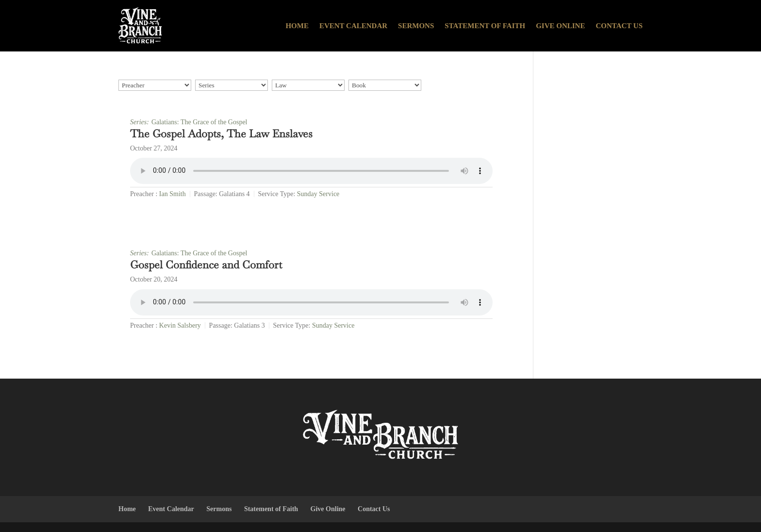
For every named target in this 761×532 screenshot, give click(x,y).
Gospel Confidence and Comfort (206, 265)
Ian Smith (173, 194)
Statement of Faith (485, 26)
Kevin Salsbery (180, 325)
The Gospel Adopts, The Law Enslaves (221, 133)
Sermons (416, 26)
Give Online (560, 26)
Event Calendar (353, 26)
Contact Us (619, 26)
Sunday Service (318, 194)
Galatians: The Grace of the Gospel (199, 122)
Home (297, 26)
